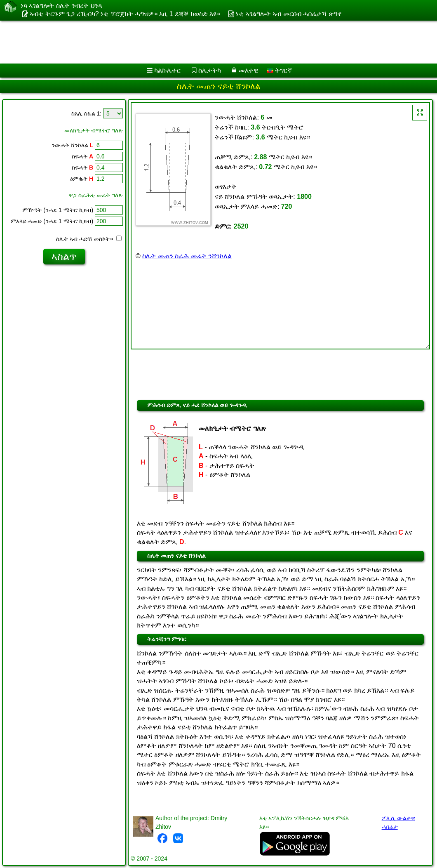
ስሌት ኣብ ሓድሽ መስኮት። (89, 239)
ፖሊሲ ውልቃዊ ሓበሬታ (398, 822)
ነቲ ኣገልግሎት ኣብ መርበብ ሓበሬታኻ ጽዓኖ (288, 14)
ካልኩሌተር (167, 70)
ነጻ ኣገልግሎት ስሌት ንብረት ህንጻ (61, 6)
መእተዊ (248, 70)
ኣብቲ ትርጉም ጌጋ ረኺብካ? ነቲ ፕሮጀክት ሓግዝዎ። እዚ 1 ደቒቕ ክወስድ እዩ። (125, 14)
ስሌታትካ (210, 70)
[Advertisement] (210, 42)
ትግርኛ (279, 70)
